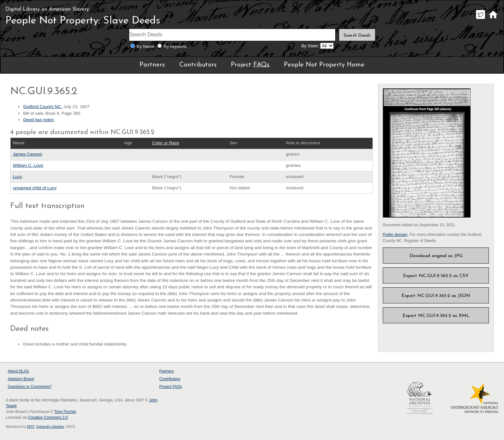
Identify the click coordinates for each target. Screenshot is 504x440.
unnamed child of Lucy (35, 188)
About (18, 371)
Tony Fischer (65, 412)
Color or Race (166, 143)
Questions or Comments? (30, 387)
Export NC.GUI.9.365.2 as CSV (436, 276)
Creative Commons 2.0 (48, 418)
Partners (152, 65)
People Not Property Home (324, 65)
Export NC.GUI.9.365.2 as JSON (436, 296)
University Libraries (50, 427)
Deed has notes (38, 120)
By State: (310, 46)
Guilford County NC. (43, 107)
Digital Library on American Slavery (47, 9)
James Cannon (27, 154)
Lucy (18, 177)
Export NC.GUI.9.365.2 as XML (436, 316)
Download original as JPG (436, 256)
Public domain (395, 235)
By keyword (175, 46)
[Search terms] (232, 35)
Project (250, 65)
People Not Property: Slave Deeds (83, 21)
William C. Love (28, 165)
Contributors (198, 65)
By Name (146, 46)
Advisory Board (21, 379)
